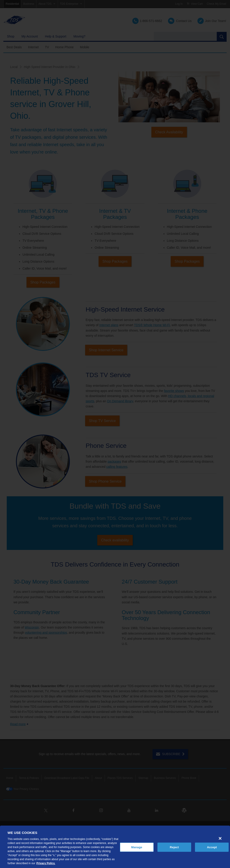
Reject (174, 847)
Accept (212, 847)
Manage (137, 847)
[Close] (220, 838)
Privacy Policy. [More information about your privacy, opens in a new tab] (46, 863)
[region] (115, 847)
